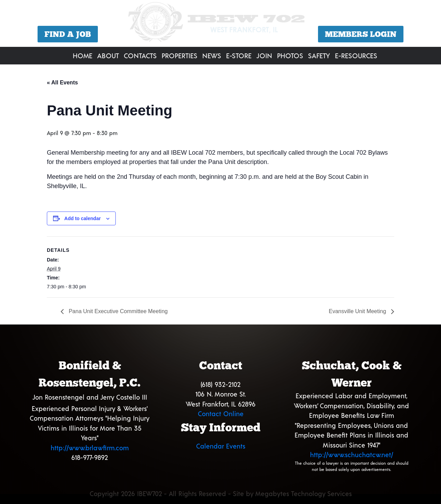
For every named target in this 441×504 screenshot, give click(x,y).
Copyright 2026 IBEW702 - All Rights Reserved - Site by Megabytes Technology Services (221, 493)
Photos (290, 55)
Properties (180, 55)
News (212, 55)
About (108, 55)
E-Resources (356, 55)
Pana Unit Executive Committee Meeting (117, 311)
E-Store (239, 55)
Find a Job (68, 34)
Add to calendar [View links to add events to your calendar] (83, 218)
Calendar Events (221, 446)
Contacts (140, 55)
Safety (319, 55)
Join (264, 55)
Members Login (361, 34)
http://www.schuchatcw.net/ (352, 455)
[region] (220, 24)
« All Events (62, 83)
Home (83, 55)
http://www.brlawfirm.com (90, 448)
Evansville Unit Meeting (358, 311)
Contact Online (221, 414)
